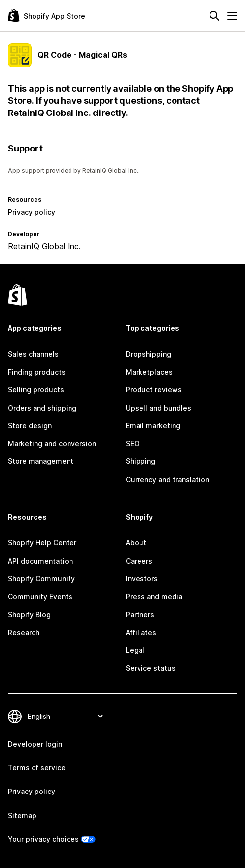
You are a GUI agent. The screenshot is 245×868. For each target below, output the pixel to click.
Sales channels (33, 354)
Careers (139, 561)
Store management (41, 461)
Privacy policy (32, 212)
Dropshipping (148, 354)
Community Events (40, 596)
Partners (140, 615)
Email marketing (153, 426)
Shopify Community (41, 579)
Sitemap (22, 815)
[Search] (214, 16)
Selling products (36, 390)
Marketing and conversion (52, 443)
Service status (151, 668)
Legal (135, 650)
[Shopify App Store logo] (47, 16)
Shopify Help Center (42, 543)
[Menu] (232, 16)
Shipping (140, 461)
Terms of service (37, 768)
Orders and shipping (42, 408)
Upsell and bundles (158, 408)
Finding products (37, 372)
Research (24, 632)
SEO (133, 443)
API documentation (40, 561)
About (136, 543)
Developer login (35, 744)
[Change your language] (65, 716)
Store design (30, 426)
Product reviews (154, 390)
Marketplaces (149, 372)
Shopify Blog (29, 615)
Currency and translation (167, 479)
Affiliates (141, 632)
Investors (142, 579)
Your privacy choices (43, 839)
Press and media (154, 596)
